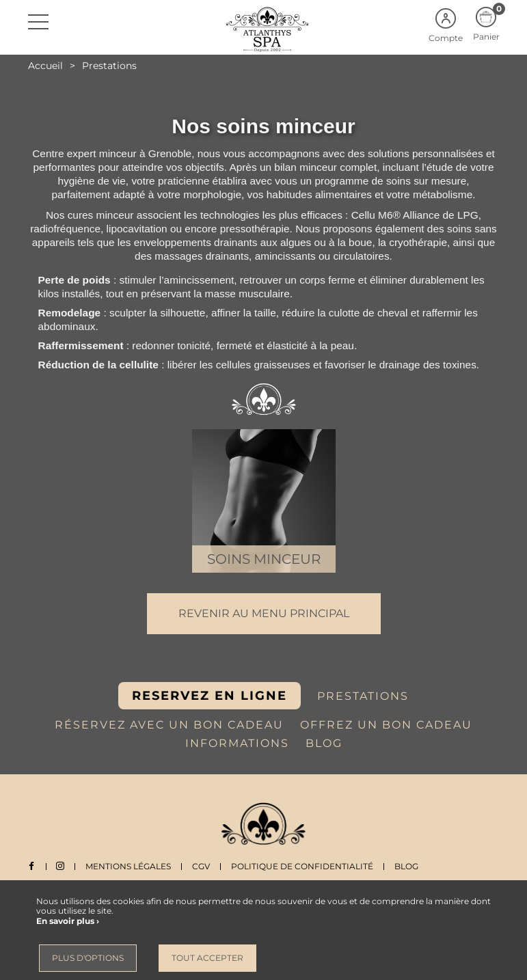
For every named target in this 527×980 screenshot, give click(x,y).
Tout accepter (207, 958)
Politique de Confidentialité (303, 866)
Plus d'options (88, 958)
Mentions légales (130, 866)
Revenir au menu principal (264, 613)
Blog (408, 866)
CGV (202, 866)
